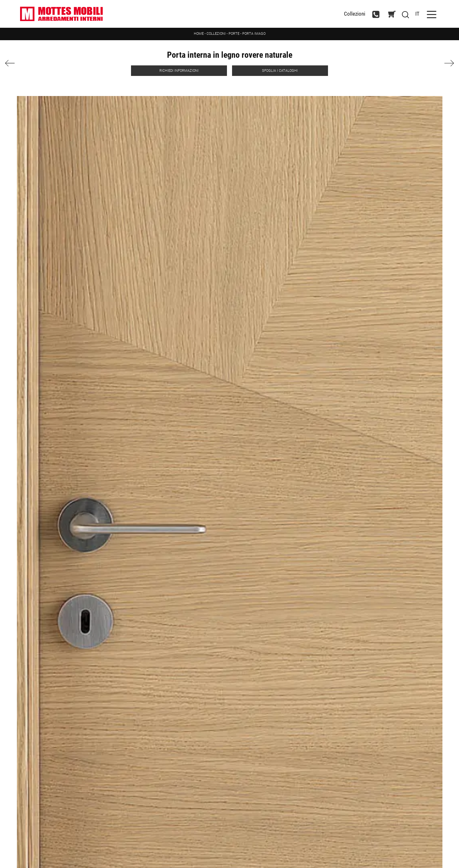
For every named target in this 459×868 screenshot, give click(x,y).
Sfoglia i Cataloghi (280, 71)
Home (199, 34)
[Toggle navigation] (432, 14)
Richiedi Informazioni (179, 71)
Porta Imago (254, 34)
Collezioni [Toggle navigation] (355, 14)
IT (417, 14)
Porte (234, 34)
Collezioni (216, 34)
